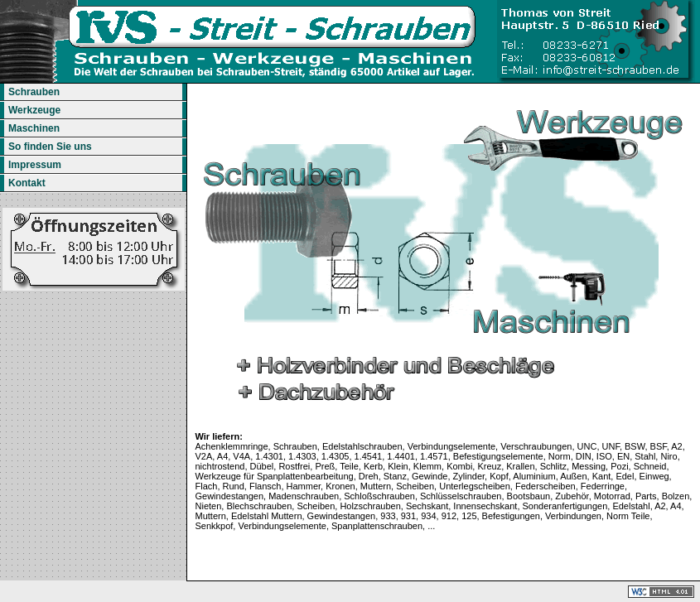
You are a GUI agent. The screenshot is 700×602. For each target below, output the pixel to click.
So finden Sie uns (48, 147)
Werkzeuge (32, 110)
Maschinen (32, 128)
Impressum (33, 165)
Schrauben (32, 92)
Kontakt (25, 183)
